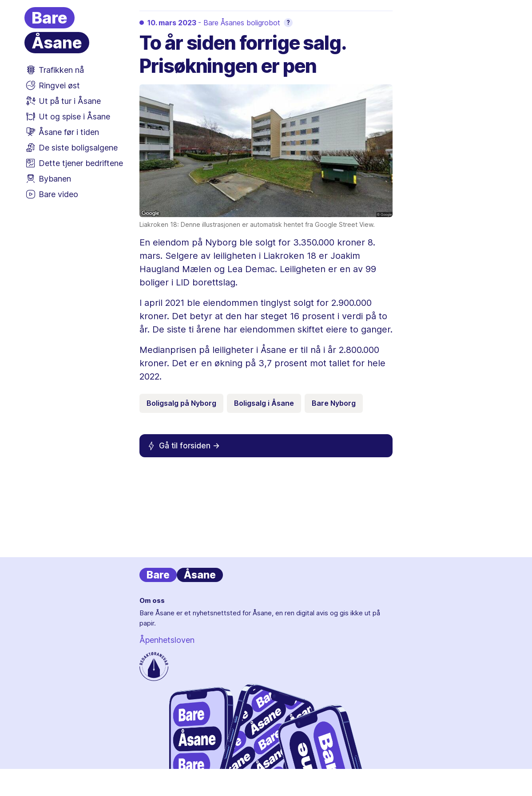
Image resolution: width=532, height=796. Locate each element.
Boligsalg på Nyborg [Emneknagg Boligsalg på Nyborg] (181, 403)
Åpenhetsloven (167, 640)
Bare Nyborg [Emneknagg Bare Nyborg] (334, 403)
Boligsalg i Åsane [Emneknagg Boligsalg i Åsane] (264, 403)
